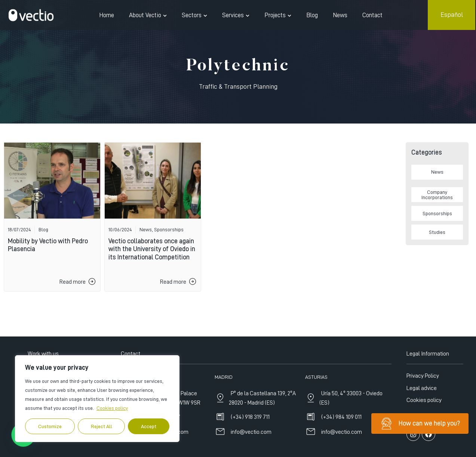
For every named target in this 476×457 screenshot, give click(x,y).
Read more (73, 282)
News (340, 15)
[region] (97, 399)
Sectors (194, 15)
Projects (278, 15)
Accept (149, 426)
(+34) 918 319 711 (250, 448)
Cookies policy (112, 408)
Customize (50, 426)
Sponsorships (437, 213)
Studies (437, 232)
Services (236, 15)
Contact (372, 15)
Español (452, 15)
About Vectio (148, 15)
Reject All (102, 426)
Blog (312, 15)
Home (107, 15)
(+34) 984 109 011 (341, 448)
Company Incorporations (437, 195)
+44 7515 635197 (160, 448)
